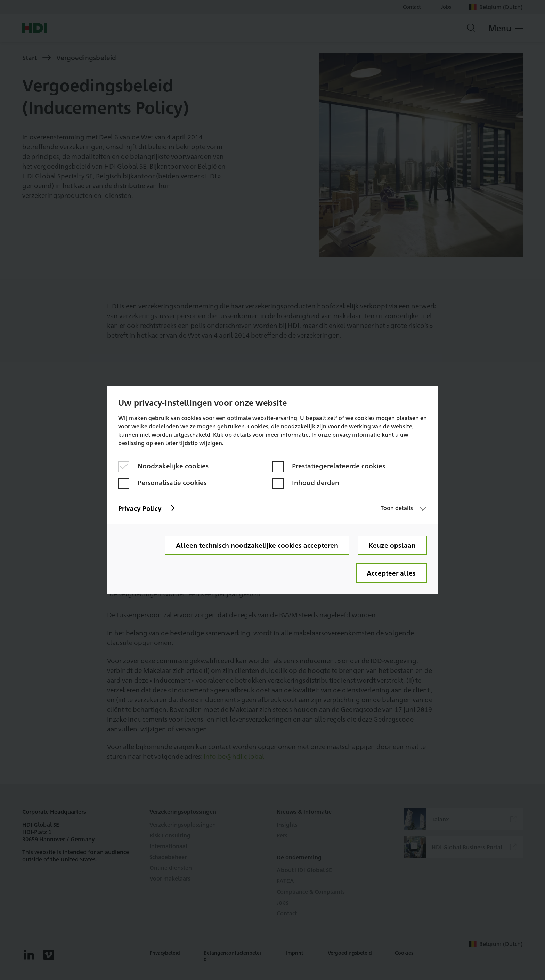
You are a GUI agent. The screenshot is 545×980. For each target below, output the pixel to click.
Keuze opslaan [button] (392, 545)
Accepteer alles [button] (391, 573)
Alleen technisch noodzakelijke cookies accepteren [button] (257, 545)
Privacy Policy (146, 508)
